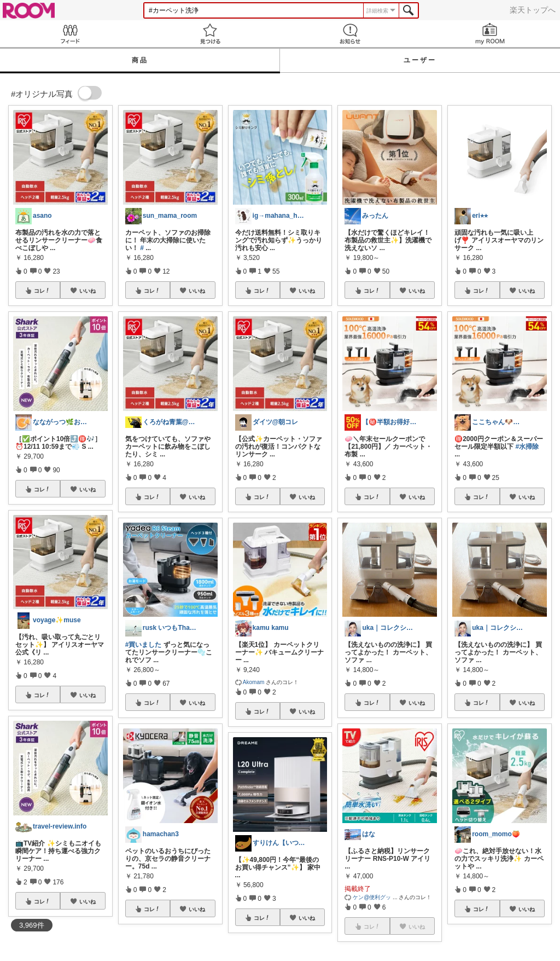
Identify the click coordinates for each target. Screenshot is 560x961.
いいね (87, 291)
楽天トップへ (533, 10)
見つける (210, 34)
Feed (70, 34)
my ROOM (490, 34)
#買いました (144, 645)
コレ (42, 291)
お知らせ (350, 34)
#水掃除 (527, 447)
